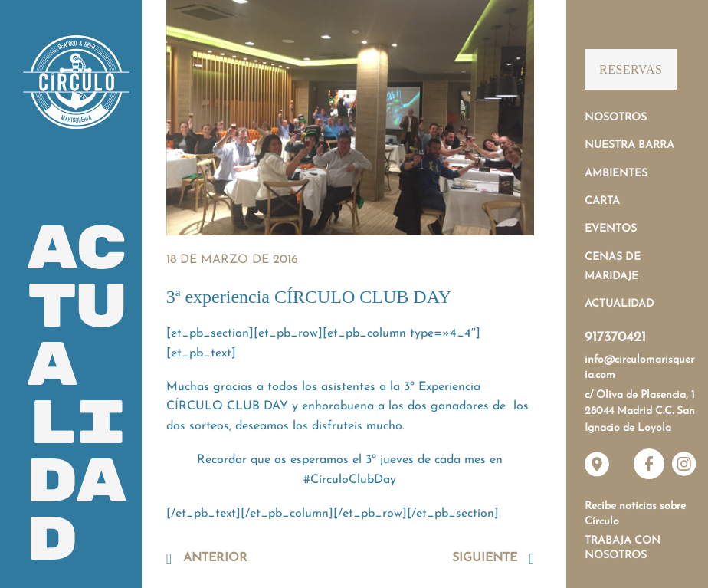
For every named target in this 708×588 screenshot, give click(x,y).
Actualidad (619, 304)
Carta (602, 201)
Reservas (631, 69)
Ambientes (616, 174)
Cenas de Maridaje (613, 267)
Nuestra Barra (629, 145)
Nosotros (616, 118)
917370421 (615, 338)
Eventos (611, 229)
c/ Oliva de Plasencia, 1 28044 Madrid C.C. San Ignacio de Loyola (640, 412)
